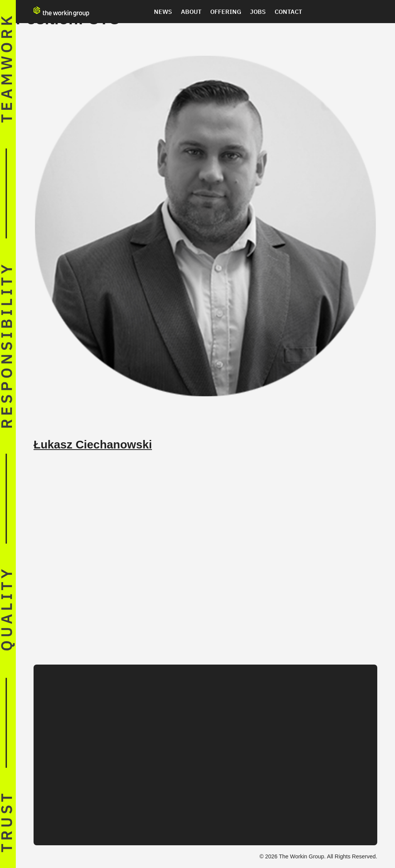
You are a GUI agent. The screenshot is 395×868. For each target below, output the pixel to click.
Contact (288, 12)
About (191, 12)
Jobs (258, 12)
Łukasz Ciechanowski (93, 444)
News (163, 12)
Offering (226, 12)
